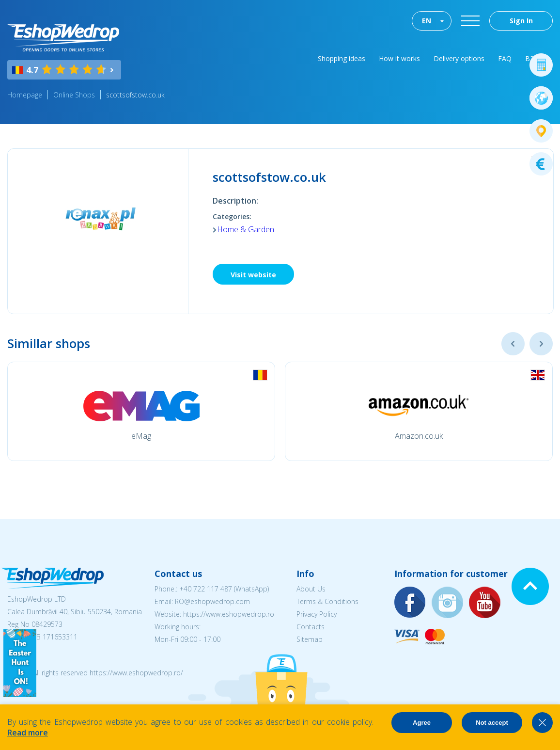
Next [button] (541, 344)
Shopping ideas (342, 58)
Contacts (311, 627)
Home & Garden (246, 229)
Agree (422, 723)
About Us (311, 589)
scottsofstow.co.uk (135, 95)
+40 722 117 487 (206, 589)
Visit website (253, 275)
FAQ (505, 58)
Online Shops (74, 95)
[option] (141, 411)
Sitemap (310, 639)
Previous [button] (513, 344)
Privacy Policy (317, 614)
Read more (28, 733)
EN (427, 21)
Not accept (492, 723)
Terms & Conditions (327, 601)
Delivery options (459, 58)
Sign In (521, 21)
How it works (399, 58)
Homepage (25, 95)
